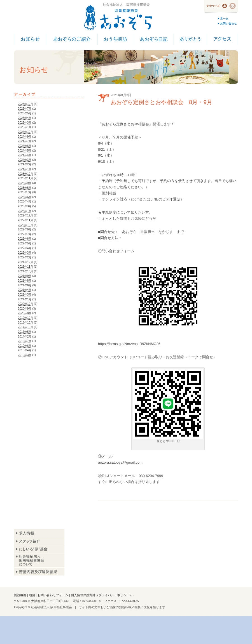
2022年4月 (25, 248)
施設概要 (20, 595)
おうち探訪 (116, 39)
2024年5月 (25, 151)
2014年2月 (25, 337)
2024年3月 (25, 160)
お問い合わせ (228, 23)
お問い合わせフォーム (53, 595)
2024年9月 (25, 137)
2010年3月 (25, 355)
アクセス (222, 39)
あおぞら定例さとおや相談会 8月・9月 (161, 102)
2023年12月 (25, 174)
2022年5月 (25, 243)
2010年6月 (25, 346)
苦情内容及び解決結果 (39, 571)
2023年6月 (25, 197)
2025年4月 (25, 118)
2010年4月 (25, 350)
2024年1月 (25, 169)
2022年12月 (25, 215)
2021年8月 (25, 281)
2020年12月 (25, 304)
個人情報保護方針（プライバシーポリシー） (102, 595)
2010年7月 (25, 341)
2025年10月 (25, 104)
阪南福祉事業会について (39, 560)
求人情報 (39, 533)
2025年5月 (25, 113)
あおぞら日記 (154, 39)
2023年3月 (25, 206)
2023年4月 (25, 201)
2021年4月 (25, 290)
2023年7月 (25, 192)
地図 (32, 595)
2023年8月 (25, 188)
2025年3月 (25, 123)
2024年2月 (25, 164)
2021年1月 (25, 299)
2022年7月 (25, 234)
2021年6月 (25, 285)
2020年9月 (25, 309)
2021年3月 (25, 295)
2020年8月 (25, 313)
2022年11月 (25, 220)
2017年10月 (25, 327)
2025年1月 (25, 127)
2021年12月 (25, 262)
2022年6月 (25, 239)
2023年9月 (25, 183)
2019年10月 (25, 318)
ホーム (228, 18)
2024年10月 (25, 132)
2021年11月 (25, 267)
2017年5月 (25, 332)
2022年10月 (25, 225)
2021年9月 (25, 276)
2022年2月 (25, 257)
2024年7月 (25, 141)
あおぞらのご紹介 (72, 39)
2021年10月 (25, 271)
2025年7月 (25, 109)
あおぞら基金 (39, 549)
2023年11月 (25, 178)
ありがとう (190, 39)
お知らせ (30, 39)
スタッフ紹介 (39, 541)
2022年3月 (25, 253)
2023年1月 (25, 211)
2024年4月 (25, 155)
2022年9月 (25, 229)
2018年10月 (25, 323)
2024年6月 (25, 146)
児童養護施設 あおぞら (118, 17)
